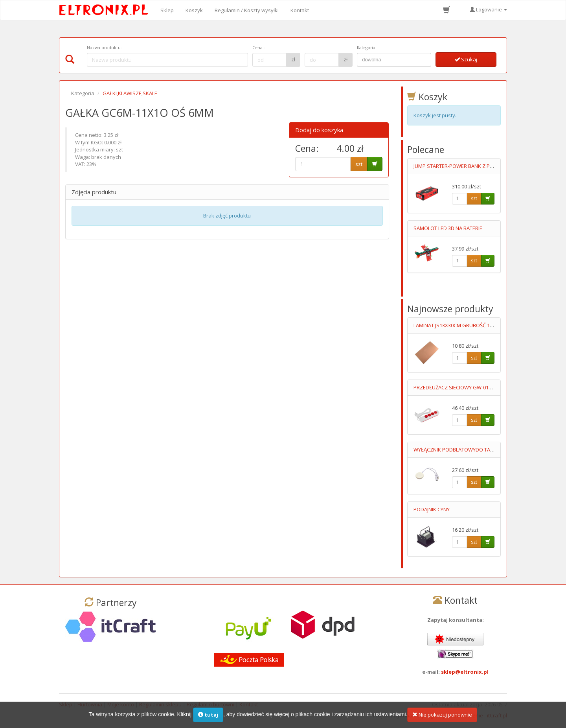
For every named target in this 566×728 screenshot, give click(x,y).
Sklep (167, 10)
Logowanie (488, 9)
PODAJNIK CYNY (432, 509)
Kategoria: (367, 48)
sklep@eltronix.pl (465, 672)
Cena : (259, 48)
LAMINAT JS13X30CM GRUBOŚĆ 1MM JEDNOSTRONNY (475, 325)
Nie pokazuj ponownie (442, 715)
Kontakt (300, 10)
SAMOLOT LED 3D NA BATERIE (448, 228)
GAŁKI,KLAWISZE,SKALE (130, 93)
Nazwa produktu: (104, 48)
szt (359, 164)
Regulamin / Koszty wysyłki (247, 10)
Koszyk (194, 10)
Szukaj (466, 59)
